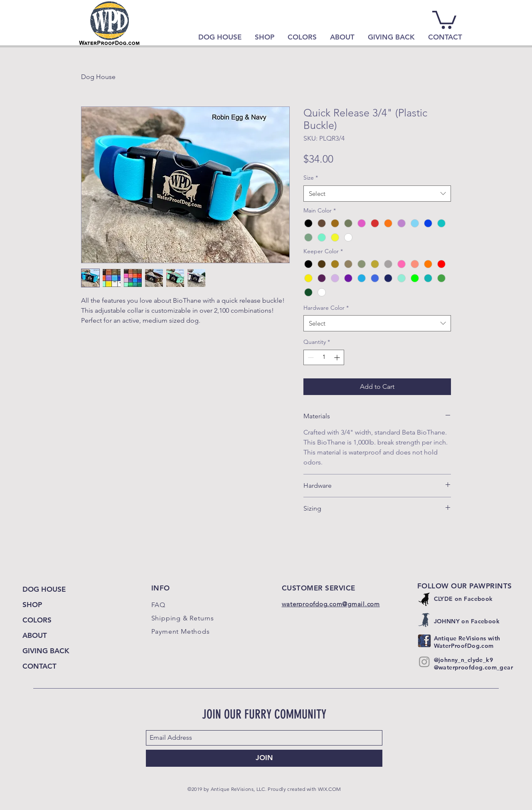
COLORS (37, 620)
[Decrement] (310, 357)
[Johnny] (424, 620)
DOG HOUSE (44, 589)
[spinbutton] (324, 357)
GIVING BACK (46, 651)
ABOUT (35, 635)
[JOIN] (264, 758)
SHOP (32, 605)
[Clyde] (424, 599)
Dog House (98, 77)
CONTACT (39, 666)
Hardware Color (326, 308)
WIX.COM (330, 789)
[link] (444, 19)
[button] (265, 37)
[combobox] (377, 194)
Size (311, 178)
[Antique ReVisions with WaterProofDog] (424, 641)
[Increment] (338, 357)
